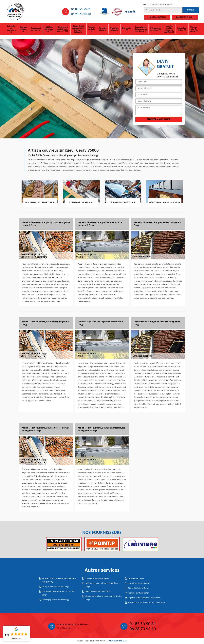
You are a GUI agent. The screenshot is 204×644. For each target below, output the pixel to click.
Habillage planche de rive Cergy (56, 600)
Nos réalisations (157, 17)
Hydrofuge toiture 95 (114, 29)
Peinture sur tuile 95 (91, 29)
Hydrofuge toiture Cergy (139, 583)
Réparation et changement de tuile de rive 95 (141, 29)
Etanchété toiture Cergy (139, 588)
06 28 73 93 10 (81, 14)
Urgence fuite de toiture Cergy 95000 (144, 598)
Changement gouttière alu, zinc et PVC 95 (62, 29)
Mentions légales (118, 641)
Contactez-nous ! (185, 17)
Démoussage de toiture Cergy (98, 591)
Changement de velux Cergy (97, 578)
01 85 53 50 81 (81, 9)
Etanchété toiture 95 (102, 29)
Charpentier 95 (127, 29)
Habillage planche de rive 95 (49, 29)
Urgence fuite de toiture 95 (194, 29)
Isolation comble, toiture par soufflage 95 (169, 29)
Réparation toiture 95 (182, 29)
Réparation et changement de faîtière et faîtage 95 (78, 29)
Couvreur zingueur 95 (23, 29)
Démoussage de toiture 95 (156, 29)
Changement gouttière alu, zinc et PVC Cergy (59, 593)
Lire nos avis (16, 638)
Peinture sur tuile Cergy (138, 593)
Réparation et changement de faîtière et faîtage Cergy (59, 580)
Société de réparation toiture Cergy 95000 (146, 603)
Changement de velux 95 (36, 29)
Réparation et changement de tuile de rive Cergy (103, 598)
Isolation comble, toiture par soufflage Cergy (102, 585)
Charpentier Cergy (136, 578)
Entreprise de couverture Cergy (55, 587)
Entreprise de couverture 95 (11, 29)
